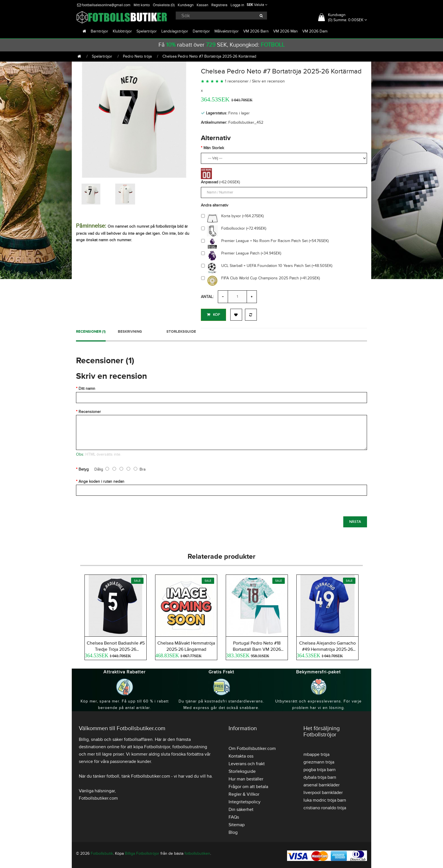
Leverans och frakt (247, 762)
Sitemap (237, 823)
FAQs (234, 816)
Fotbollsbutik (102, 852)
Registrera (219, 5)
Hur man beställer (246, 778)
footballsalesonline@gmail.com (104, 5)
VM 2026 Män (285, 31)
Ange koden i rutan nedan (101, 480)
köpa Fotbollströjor (152, 745)
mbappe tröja (316, 753)
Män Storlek (214, 148)
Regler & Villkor (244, 793)
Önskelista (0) (164, 5)
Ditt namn (87, 387)
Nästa (355, 520)
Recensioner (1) (91, 330)
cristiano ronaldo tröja (325, 806)
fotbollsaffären (138, 738)
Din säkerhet (241, 808)
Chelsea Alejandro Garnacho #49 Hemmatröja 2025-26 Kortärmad (327, 648)
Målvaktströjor (227, 31)
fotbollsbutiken (197, 852)
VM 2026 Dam (315, 31)
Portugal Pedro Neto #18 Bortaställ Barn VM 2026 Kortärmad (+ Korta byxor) (257, 648)
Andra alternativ (215, 205)
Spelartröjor (147, 31)
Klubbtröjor (122, 31)
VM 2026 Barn (256, 31)
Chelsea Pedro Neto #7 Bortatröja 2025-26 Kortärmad (209, 56)
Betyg (84, 468)
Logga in (237, 5)
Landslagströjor (175, 31)
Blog (233, 831)
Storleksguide (181, 330)
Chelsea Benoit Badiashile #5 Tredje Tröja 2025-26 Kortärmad (116, 648)
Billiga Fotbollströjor (142, 852)
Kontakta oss (241, 755)
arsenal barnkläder (322, 784)
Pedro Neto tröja (137, 56)
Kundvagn (186, 5)
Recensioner (90, 410)
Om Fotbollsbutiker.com (252, 747)
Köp (213, 315)
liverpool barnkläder (323, 791)
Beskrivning (130, 330)
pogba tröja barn (320, 768)
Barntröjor (99, 31)
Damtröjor (201, 31)
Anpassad (209, 182)
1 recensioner (237, 81)
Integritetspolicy (245, 800)
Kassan (202, 5)
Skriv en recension (268, 81)
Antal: (207, 297)
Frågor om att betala (248, 785)
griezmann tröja (319, 761)
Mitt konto (142, 5)
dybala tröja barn (320, 776)
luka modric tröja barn (325, 799)
